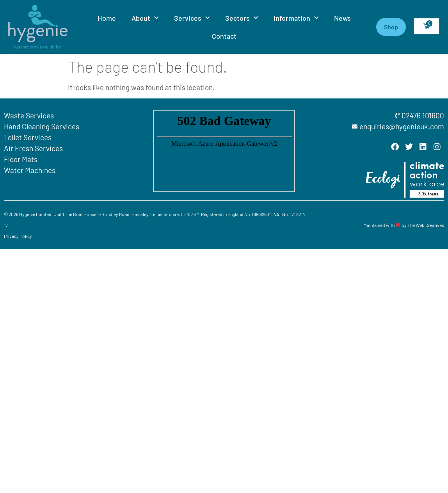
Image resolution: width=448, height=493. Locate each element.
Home (107, 18)
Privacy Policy (18, 236)
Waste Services (29, 115)
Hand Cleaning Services (42, 126)
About (145, 18)
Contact (224, 36)
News (342, 18)
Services (192, 18)
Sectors (242, 18)
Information (296, 18)
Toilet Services (28, 137)
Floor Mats (21, 159)
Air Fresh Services (33, 148)
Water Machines (30, 170)
